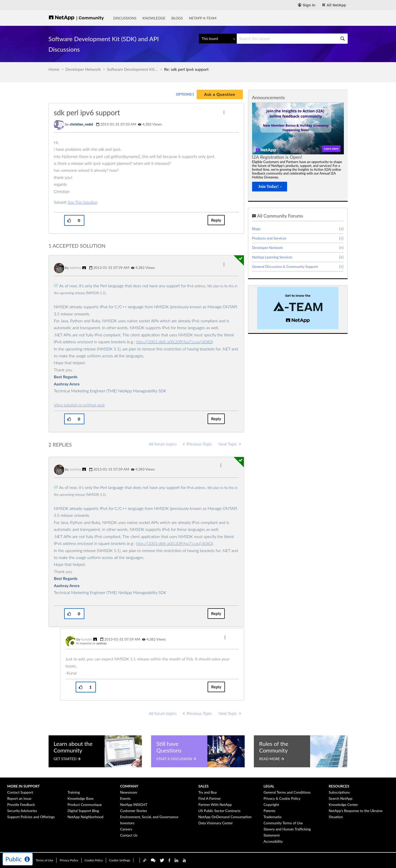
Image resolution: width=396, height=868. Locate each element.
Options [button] (184, 94)
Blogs (177, 18)
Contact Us (129, 835)
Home (54, 69)
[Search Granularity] (218, 39)
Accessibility (273, 841)
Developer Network (83, 69)
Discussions (125, 18)
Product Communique (85, 804)
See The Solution (83, 202)
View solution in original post (79, 405)
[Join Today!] (270, 187)
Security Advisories (22, 811)
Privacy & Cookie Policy (282, 798)
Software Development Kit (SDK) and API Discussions (132, 69)
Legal (269, 786)
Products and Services (269, 238)
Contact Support (20, 792)
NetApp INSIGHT (134, 804)
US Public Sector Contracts (219, 811)
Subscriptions (339, 792)
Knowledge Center (343, 804)
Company (129, 786)
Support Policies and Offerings (31, 817)
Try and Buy (208, 792)
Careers (126, 829)
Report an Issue (19, 798)
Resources (339, 786)
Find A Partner (210, 798)
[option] (298, 149)
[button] (224, 112)
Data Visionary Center (216, 823)
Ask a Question (220, 94)
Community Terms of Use (283, 823)
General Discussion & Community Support (285, 266)
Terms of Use (44, 860)
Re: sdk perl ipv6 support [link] (186, 69)
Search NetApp (341, 798)
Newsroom (129, 792)
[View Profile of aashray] (75, 267)
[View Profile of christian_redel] (81, 124)
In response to (92, 643)
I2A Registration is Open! (277, 157)
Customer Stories (134, 811)
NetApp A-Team (203, 18)
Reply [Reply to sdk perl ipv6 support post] (216, 220)
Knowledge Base (81, 798)
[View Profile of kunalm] (87, 639)
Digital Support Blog (83, 811)
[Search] (292, 39)
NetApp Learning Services (272, 257)
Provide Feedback (21, 804)
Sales (203, 786)
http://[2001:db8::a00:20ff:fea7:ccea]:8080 (174, 342)
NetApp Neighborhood (85, 817)
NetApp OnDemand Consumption (225, 817)
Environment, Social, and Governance (149, 817)
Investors (127, 823)
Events (125, 798)
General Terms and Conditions (287, 792)
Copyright (271, 804)
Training (74, 792)
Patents (269, 811)
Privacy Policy (69, 860)
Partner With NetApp (215, 804)
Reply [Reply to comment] (216, 419)
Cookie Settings (120, 860)
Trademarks (273, 817)
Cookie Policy (94, 860)
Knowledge (154, 18)
